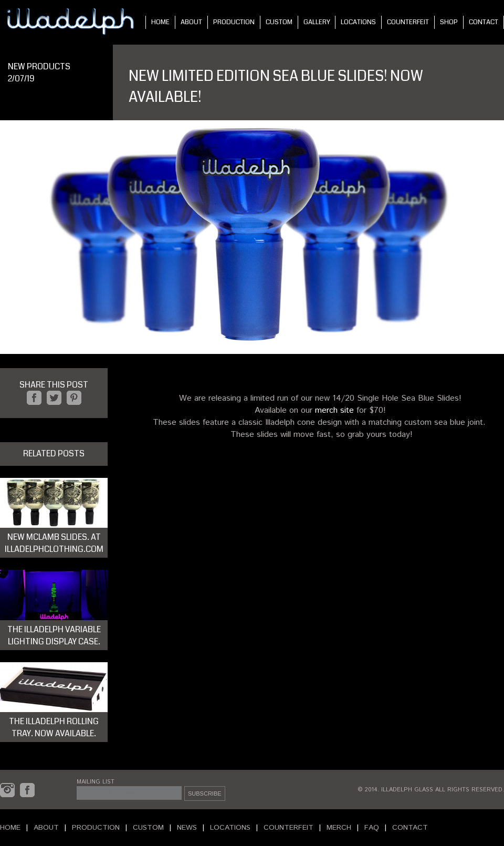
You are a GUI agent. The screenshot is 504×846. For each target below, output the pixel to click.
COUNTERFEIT (408, 22)
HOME (160, 22)
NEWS (187, 828)
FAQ (372, 828)
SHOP (449, 22)
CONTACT (484, 22)
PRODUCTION (234, 22)
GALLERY (317, 22)
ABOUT (191, 22)
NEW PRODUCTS (39, 66)
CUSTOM (279, 22)
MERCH (339, 828)
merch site (334, 410)
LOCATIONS (358, 22)
